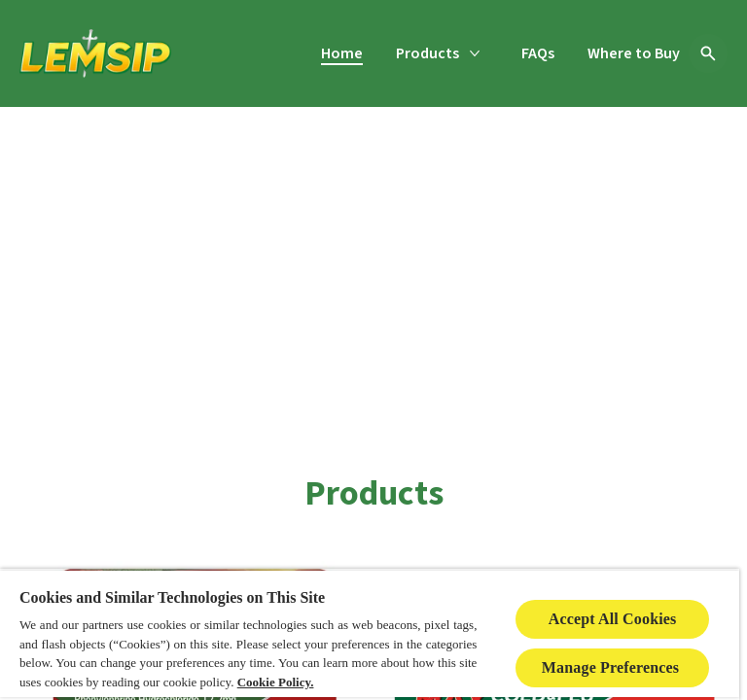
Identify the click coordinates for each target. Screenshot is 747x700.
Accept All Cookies (613, 619)
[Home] (342, 53)
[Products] (427, 53)
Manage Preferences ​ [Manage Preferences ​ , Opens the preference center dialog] (613, 667)
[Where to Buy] (634, 53)
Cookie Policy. (276, 682)
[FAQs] (538, 53)
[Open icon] (708, 53)
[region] (370, 634)
